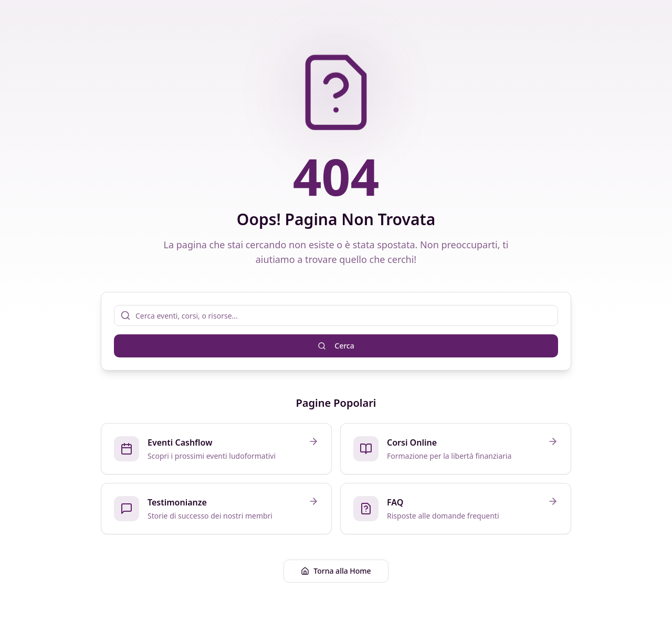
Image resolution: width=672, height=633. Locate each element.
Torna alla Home (336, 571)
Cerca (336, 346)
